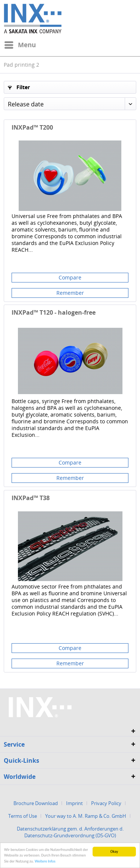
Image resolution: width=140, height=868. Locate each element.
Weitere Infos (45, 862)
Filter (19, 87)
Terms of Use (23, 816)
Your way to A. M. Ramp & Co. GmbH (86, 816)
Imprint (74, 803)
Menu (20, 44)
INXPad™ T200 (32, 128)
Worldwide (20, 777)
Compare (70, 277)
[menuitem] (20, 45)
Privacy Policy (106, 803)
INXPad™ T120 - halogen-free (54, 313)
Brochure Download (36, 803)
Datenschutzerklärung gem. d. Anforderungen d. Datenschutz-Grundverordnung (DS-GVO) (70, 832)
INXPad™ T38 (31, 498)
